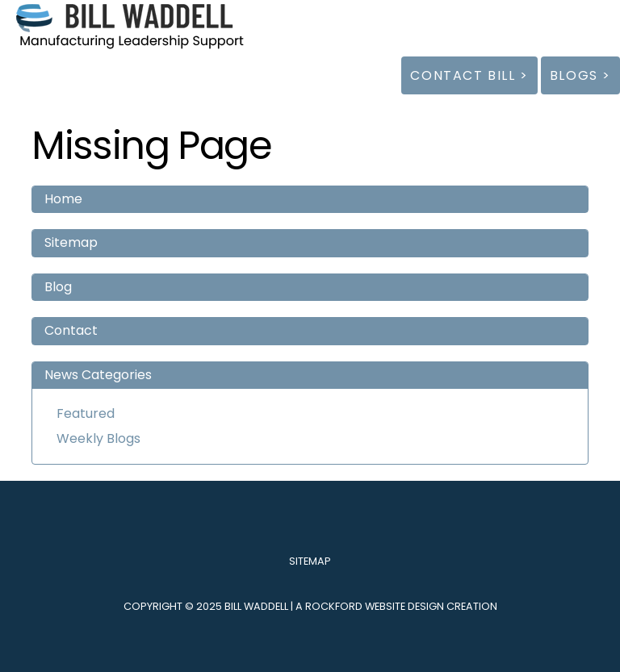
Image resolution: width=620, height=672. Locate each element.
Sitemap (71, 242)
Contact (71, 330)
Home (63, 199)
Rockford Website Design (375, 606)
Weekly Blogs (98, 438)
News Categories (98, 375)
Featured (86, 413)
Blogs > (580, 75)
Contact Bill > (469, 75)
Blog (58, 287)
